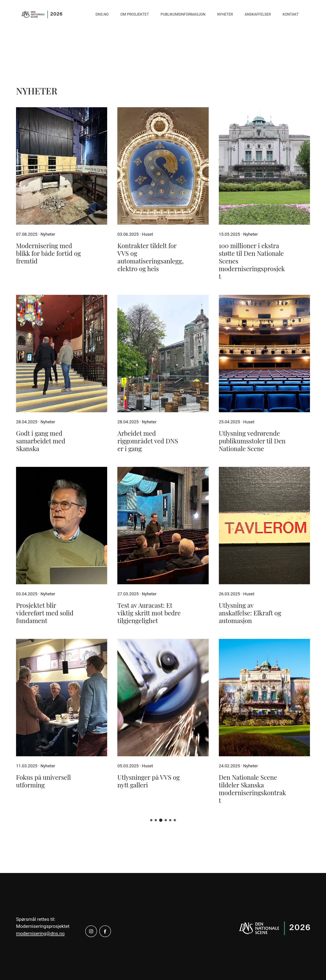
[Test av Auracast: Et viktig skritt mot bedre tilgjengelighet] (163, 526)
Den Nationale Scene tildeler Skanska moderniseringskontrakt (252, 789)
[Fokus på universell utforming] (62, 698)
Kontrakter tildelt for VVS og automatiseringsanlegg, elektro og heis (150, 257)
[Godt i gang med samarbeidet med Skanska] (62, 354)
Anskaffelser (258, 14)
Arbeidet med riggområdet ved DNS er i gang (148, 441)
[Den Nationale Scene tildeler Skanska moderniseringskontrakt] (264, 698)
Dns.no (102, 14)
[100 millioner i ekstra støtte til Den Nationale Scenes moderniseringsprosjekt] (264, 166)
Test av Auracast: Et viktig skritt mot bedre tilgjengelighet (149, 613)
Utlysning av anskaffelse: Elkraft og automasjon (250, 613)
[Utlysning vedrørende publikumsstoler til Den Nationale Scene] (264, 354)
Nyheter (225, 14)
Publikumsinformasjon (183, 14)
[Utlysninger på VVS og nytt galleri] (163, 698)
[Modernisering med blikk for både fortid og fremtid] (62, 166)
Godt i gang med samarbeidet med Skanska (41, 441)
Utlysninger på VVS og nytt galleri (149, 781)
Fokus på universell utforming (43, 781)
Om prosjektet (135, 14)
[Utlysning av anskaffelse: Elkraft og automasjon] (264, 526)
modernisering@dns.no (40, 933)
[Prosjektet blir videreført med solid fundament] (62, 526)
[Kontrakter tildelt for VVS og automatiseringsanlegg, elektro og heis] (163, 166)
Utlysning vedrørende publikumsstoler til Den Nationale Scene (252, 441)
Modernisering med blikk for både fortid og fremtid (48, 253)
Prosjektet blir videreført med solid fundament (45, 613)
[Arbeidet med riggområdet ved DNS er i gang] (163, 354)
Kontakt (291, 14)
